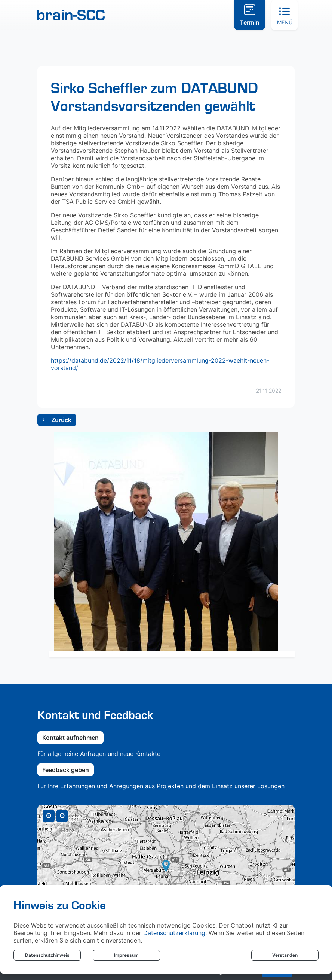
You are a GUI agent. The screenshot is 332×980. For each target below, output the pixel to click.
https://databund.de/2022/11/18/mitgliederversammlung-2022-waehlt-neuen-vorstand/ (160, 364)
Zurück (57, 421)
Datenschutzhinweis (47, 955)
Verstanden (285, 955)
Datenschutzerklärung (174, 933)
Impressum (126, 955)
